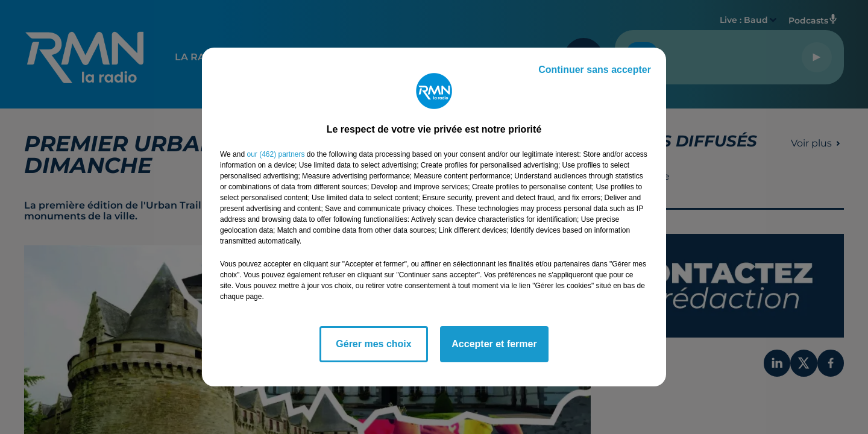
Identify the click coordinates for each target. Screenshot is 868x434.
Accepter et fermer (494, 344)
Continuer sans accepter (595, 70)
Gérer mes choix (373, 344)
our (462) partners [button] (275, 154)
